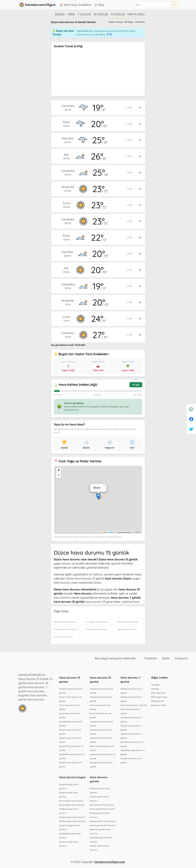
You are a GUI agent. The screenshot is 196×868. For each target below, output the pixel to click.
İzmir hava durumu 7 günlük (134, 705)
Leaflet (109, 532)
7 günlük (84, 14)
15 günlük (118, 14)
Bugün (60, 14)
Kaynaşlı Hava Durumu (97, 629)
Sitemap (155, 689)
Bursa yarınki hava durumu (103, 809)
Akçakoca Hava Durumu (65, 622)
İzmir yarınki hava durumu (102, 805)
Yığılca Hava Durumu (127, 629)
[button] (98, 496)
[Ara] (152, 5)
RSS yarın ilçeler (159, 705)
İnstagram (181, 658)
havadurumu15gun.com (110, 862)
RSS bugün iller (158, 693)
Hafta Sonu (136, 14)
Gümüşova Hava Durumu (66, 629)
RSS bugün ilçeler (159, 697)
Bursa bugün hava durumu (72, 805)
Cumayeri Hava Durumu (97, 622)
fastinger (155, 685)
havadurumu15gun (37, 5)
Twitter (166, 658)
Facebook (151, 658)
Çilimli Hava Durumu (63, 637)
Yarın (71, 14)
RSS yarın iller (158, 701)
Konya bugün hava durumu (72, 817)
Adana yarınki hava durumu (103, 825)
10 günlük (101, 14)
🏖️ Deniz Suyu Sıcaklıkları (76, 5)
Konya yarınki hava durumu (103, 821)
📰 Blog (99, 5)
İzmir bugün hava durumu (71, 801)
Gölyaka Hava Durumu (128, 622)
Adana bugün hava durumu (72, 821)
